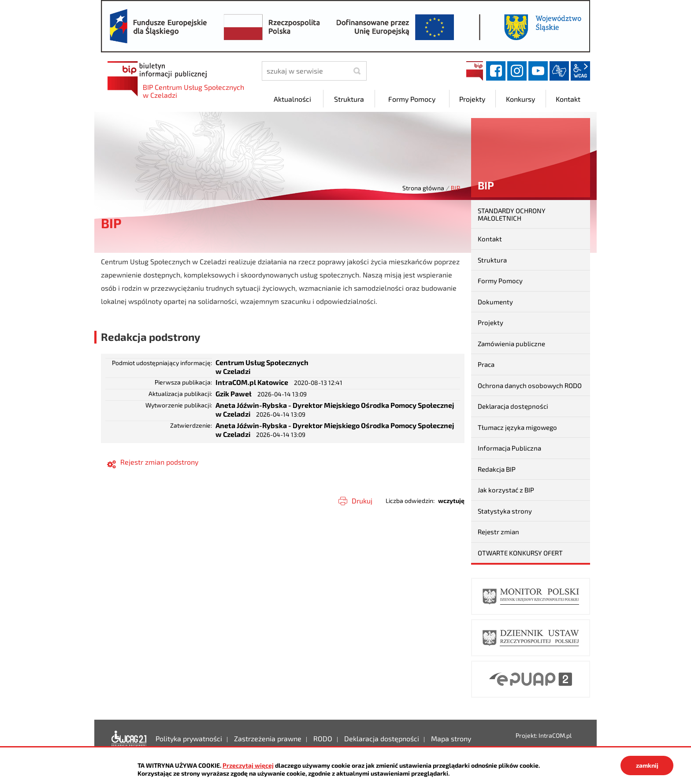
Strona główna (423, 188)
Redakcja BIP (497, 469)
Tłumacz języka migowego (517, 427)
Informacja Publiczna (509, 448)
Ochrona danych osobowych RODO (530, 385)
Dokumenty (495, 302)
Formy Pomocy (500, 281)
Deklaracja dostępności (513, 406)
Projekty (490, 322)
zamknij (647, 765)
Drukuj (362, 501)
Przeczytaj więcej (248, 765)
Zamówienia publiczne (511, 344)
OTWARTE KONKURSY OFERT (520, 553)
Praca (486, 364)
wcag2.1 (580, 71)
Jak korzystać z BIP (506, 490)
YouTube (538, 71)
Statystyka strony (505, 511)
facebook (496, 71)
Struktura (492, 260)
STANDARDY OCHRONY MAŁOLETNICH (512, 214)
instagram (517, 71)
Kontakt (490, 239)
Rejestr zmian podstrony (159, 462)
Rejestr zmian (498, 532)
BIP (475, 71)
